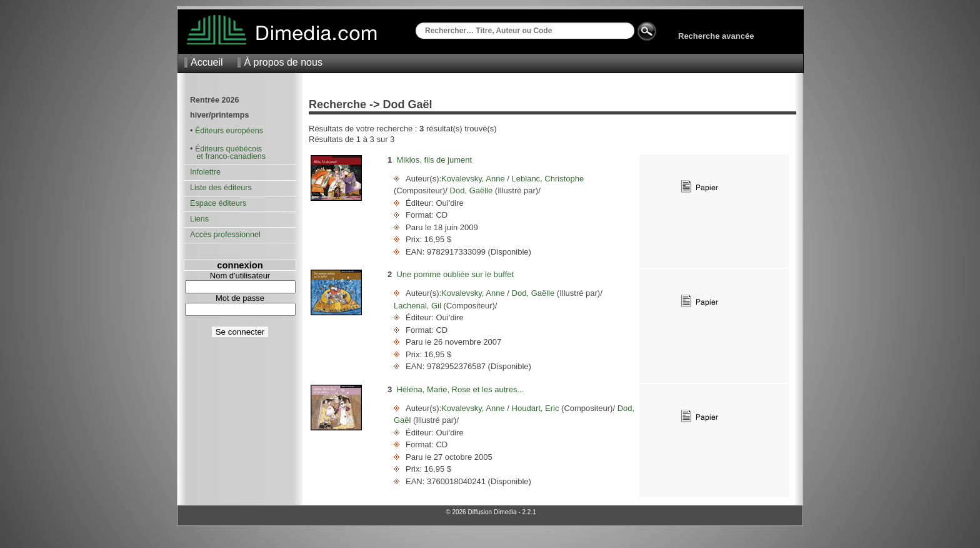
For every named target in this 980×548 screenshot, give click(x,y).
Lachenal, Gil (419, 306)
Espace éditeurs (218, 203)
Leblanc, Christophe (547, 179)
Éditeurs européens (229, 131)
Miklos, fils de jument (434, 160)
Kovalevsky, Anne (474, 179)
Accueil (207, 62)
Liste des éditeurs (221, 188)
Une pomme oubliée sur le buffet (455, 274)
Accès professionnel (225, 235)
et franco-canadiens (228, 156)
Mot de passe (240, 298)
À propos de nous (283, 62)
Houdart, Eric (535, 408)
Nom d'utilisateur (240, 276)
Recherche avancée (716, 36)
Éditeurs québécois (228, 149)
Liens (199, 219)
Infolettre (205, 172)
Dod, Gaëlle (471, 190)
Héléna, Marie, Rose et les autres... (460, 389)
